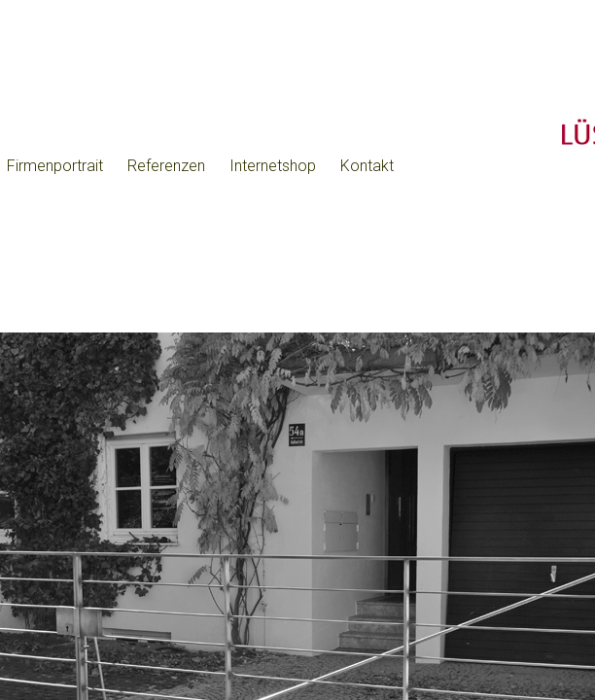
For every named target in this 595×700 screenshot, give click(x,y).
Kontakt (367, 166)
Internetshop (273, 166)
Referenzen (166, 166)
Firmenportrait (55, 166)
